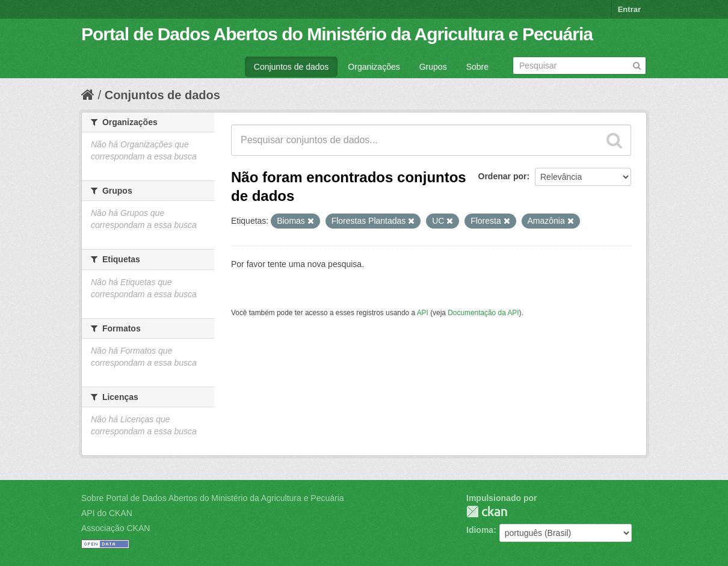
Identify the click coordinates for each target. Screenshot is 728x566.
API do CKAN (107, 513)
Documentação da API (483, 313)
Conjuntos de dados (292, 67)
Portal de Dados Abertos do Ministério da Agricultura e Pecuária (337, 34)
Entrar (629, 9)
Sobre (477, 67)
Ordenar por (503, 176)
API (423, 313)
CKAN (487, 512)
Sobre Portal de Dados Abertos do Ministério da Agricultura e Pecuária (213, 498)
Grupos (433, 67)
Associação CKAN (116, 528)
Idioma (480, 530)
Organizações (374, 67)
